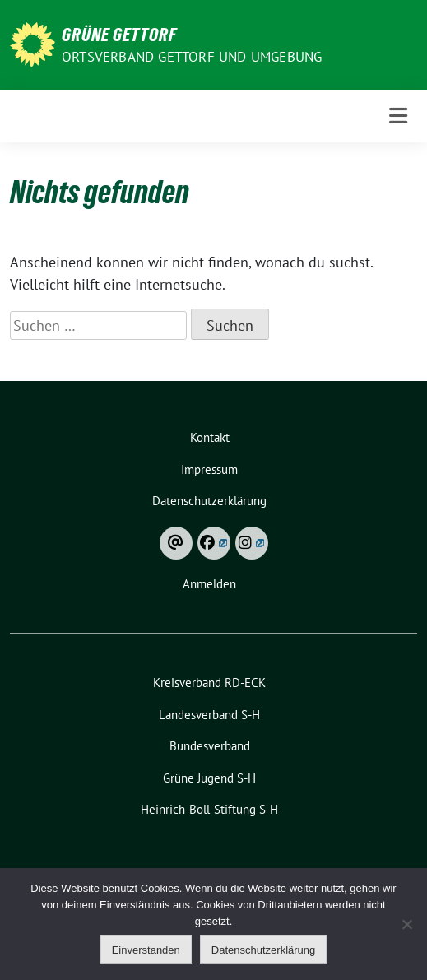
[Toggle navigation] (398, 116)
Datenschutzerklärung (263, 950)
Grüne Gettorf (119, 35)
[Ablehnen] (406, 924)
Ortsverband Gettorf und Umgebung (192, 57)
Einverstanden (146, 950)
